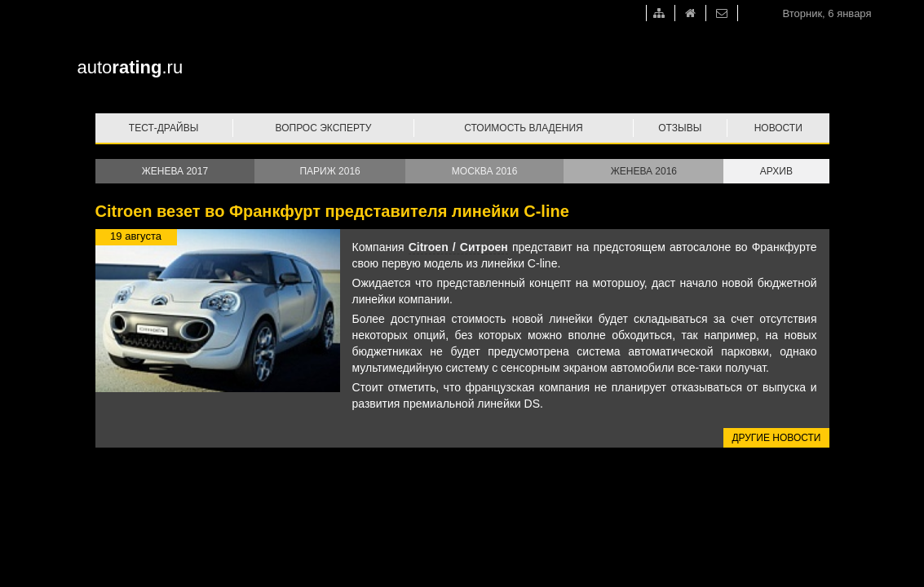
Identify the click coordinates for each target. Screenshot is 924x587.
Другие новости (776, 438)
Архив (776, 171)
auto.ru (130, 67)
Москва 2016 (485, 171)
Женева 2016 (644, 171)
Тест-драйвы (164, 128)
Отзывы (680, 128)
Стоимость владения (523, 128)
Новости (778, 128)
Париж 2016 (329, 171)
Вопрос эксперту (324, 128)
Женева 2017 (175, 171)
